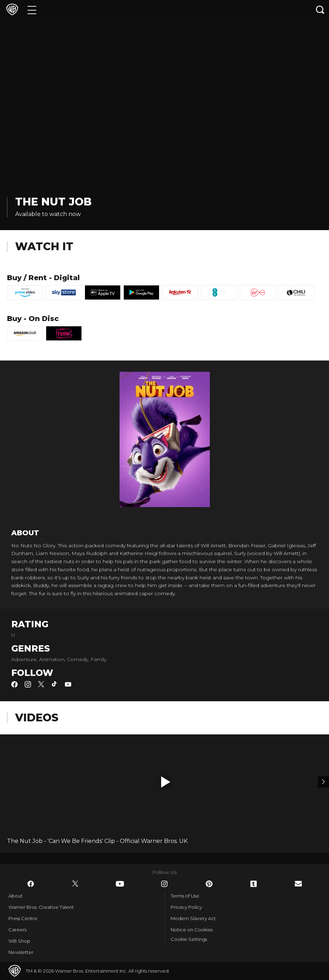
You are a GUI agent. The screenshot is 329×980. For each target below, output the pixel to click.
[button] (166, 782)
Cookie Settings (189, 939)
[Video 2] (323, 782)
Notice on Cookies (192, 930)
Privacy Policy (186, 907)
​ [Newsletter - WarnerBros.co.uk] (298, 884)
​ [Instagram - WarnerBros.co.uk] (164, 884)
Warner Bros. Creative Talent (41, 907)
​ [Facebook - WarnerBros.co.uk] (31, 884)
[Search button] (320, 10)
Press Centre (23, 918)
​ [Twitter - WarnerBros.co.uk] (75, 884)
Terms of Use (185, 896)
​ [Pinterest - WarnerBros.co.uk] (209, 884)
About (16, 896)
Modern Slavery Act (193, 918)
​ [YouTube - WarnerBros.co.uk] (120, 884)
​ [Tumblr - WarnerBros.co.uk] (254, 884)
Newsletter (21, 952)
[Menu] (32, 10)
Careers (17, 930)
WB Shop (19, 941)
